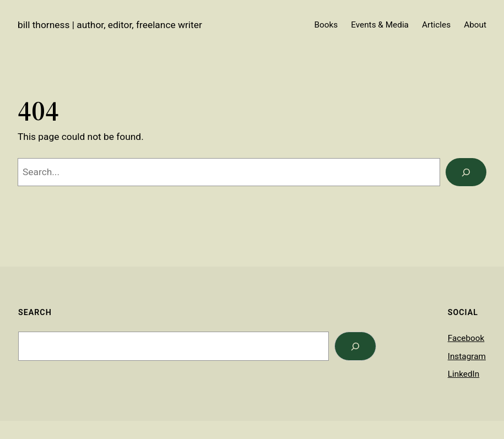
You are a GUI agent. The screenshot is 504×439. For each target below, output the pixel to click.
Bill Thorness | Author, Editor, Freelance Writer (110, 25)
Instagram (467, 356)
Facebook (466, 338)
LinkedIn (464, 374)
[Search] (466, 172)
